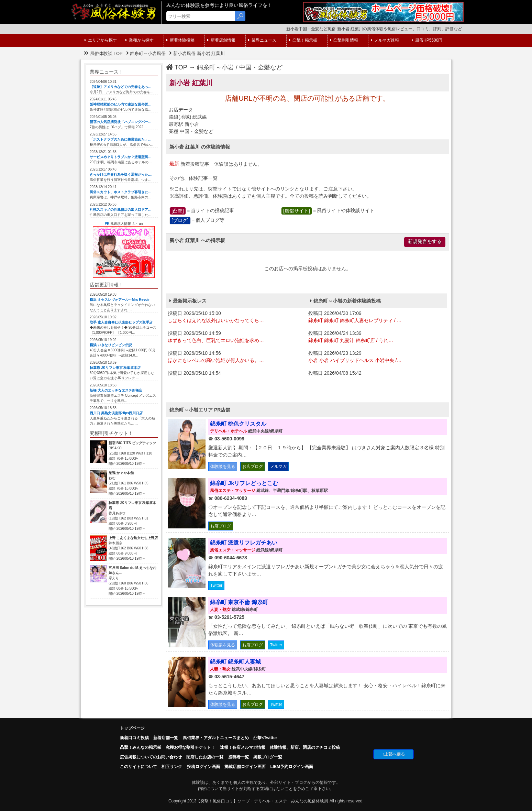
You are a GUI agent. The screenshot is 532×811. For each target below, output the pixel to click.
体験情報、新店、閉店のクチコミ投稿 (305, 747)
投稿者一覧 (239, 757)
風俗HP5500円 (427, 40)
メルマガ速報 (385, 40)
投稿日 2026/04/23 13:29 (377, 357)
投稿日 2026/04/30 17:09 (377, 317)
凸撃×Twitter (265, 738)
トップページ (132, 728)
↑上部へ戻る (394, 754)
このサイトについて (138, 767)
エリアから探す (101, 40)
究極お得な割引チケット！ (190, 747)
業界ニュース (262, 40)
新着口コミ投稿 (134, 738)
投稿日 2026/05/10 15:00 (236, 317)
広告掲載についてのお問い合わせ (151, 757)
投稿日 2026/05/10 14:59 (236, 337)
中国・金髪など (261, 67)
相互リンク (172, 767)
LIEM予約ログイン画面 (292, 767)
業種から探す (140, 40)
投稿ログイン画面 (203, 767)
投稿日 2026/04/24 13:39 (377, 337)
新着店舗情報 (221, 40)
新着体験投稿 (180, 40)
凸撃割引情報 (344, 40)
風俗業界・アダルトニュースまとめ (216, 738)
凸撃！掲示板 (303, 40)
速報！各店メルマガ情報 (243, 747)
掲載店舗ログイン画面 (245, 767)
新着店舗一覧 (166, 738)
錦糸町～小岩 (215, 67)
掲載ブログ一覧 (268, 757)
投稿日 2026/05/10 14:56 (236, 357)
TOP (177, 67)
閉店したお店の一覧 (205, 757)
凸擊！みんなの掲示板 (141, 747)
